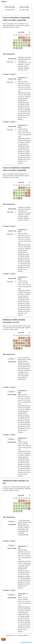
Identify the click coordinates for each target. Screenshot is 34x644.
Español (4, 1)
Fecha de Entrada (10, 7)
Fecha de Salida (24, 7)
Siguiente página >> (23, 635)
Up (3, 639)
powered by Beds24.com (27, 642)
